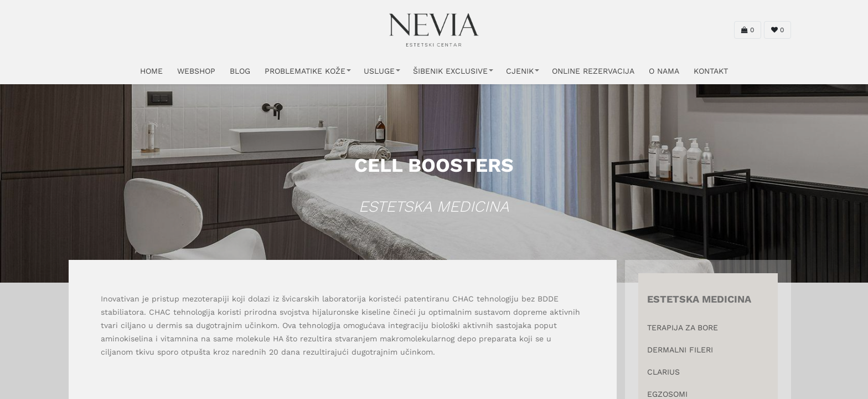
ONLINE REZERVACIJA (593, 71)
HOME (151, 71)
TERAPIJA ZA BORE (683, 328)
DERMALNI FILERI (680, 350)
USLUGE (379, 71)
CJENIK (520, 71)
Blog (240, 71)
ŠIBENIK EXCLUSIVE (450, 71)
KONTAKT (711, 71)
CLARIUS (663, 372)
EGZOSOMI (667, 394)
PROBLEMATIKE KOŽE (305, 71)
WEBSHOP (196, 71)
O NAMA (664, 71)
